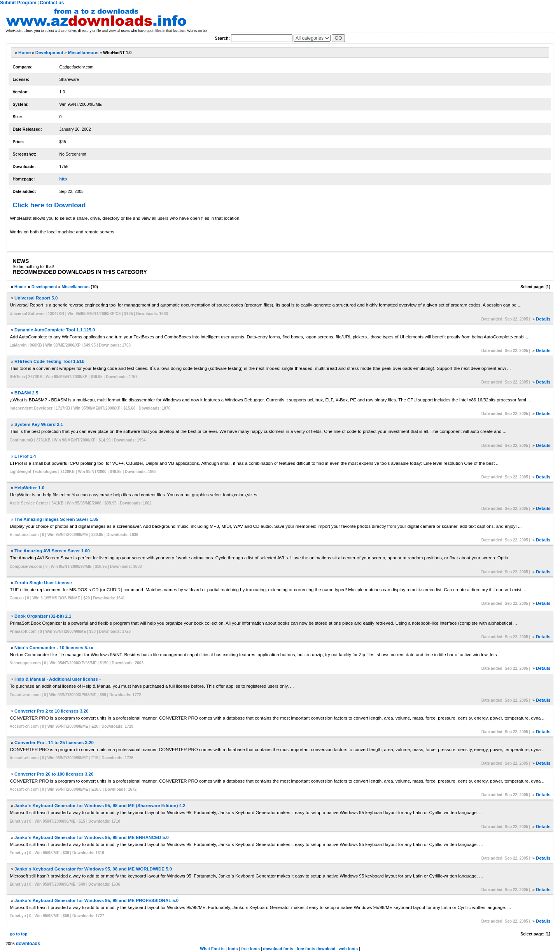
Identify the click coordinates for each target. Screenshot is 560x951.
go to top (18, 934)
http (63, 179)
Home (24, 53)
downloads (28, 944)
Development (49, 53)
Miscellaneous (83, 53)
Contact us (52, 3)
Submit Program (18, 3)
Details (543, 319)
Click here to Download (49, 205)
